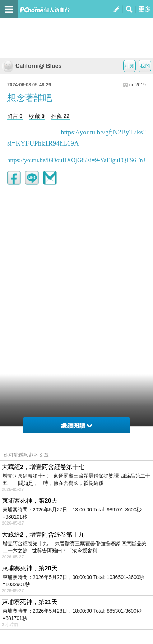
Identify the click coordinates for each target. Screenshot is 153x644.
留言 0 (15, 116)
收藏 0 (37, 116)
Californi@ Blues (32, 66)
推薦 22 (61, 116)
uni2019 (138, 85)
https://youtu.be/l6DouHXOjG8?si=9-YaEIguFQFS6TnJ (76, 160)
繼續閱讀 (77, 426)
